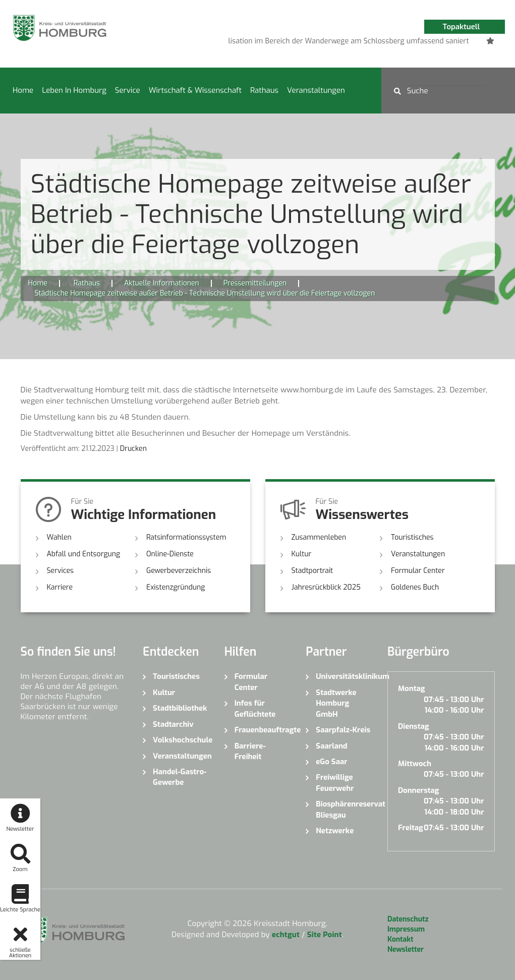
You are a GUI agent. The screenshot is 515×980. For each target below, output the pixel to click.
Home (23, 90)
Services (61, 571)
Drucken (133, 449)
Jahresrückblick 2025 (326, 587)
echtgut (286, 935)
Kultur (302, 554)
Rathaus (264, 90)
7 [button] (412, 43)
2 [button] (336, 43)
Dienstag (414, 726)
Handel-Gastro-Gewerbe (180, 777)
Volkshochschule (181, 740)
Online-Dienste (170, 554)
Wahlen (59, 537)
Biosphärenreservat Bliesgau (344, 809)
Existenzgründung (176, 587)
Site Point (325, 935)
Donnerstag (418, 790)
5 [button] (381, 43)
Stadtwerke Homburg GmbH (336, 703)
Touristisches (412, 537)
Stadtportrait (312, 571)
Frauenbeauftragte (263, 730)
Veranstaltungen (316, 90)
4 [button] (366, 43)
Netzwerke (335, 831)
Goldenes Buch (415, 587)
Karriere (60, 587)
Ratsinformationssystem (186, 537)
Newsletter (406, 949)
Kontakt (400, 939)
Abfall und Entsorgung (84, 554)
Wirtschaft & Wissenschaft (195, 90)
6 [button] (396, 43)
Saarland (331, 746)
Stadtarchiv (173, 724)
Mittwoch (415, 764)
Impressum (406, 929)
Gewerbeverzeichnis (179, 571)
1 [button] (321, 43)
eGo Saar (331, 762)
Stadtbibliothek (180, 708)
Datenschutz (408, 919)
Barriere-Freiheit (250, 751)
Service (128, 90)
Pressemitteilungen (255, 283)
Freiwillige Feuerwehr (335, 783)
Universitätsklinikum (344, 676)
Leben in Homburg (74, 90)
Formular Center (418, 571)
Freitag (411, 828)
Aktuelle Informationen (162, 283)
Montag (411, 688)
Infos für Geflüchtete (255, 708)
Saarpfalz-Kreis (343, 730)
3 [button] (351, 43)
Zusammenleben (319, 537)
